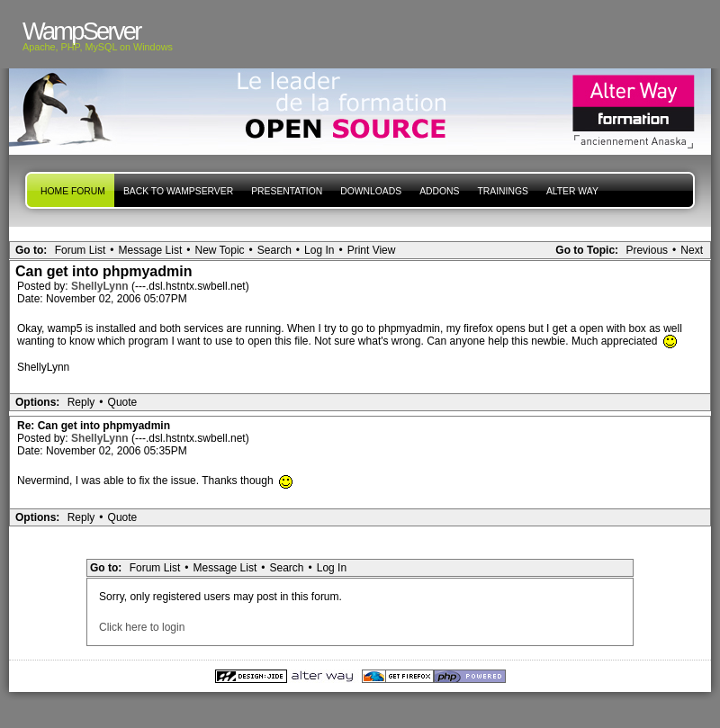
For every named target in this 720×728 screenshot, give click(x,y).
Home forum (73, 191)
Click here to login (142, 627)
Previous (647, 250)
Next (692, 250)
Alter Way (572, 191)
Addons (439, 191)
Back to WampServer (178, 191)
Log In (319, 250)
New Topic (219, 250)
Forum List (81, 250)
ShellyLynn (101, 286)
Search (274, 250)
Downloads (371, 191)
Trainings (502, 191)
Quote (123, 402)
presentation (287, 191)
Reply (81, 402)
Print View (372, 250)
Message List (151, 250)
